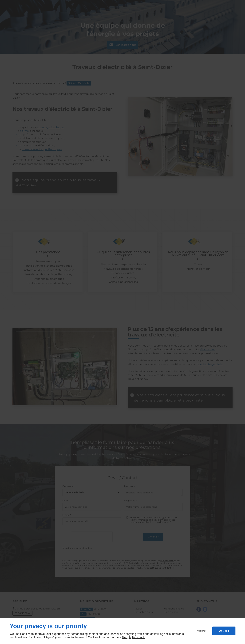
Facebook (138, 637)
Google (127, 637)
